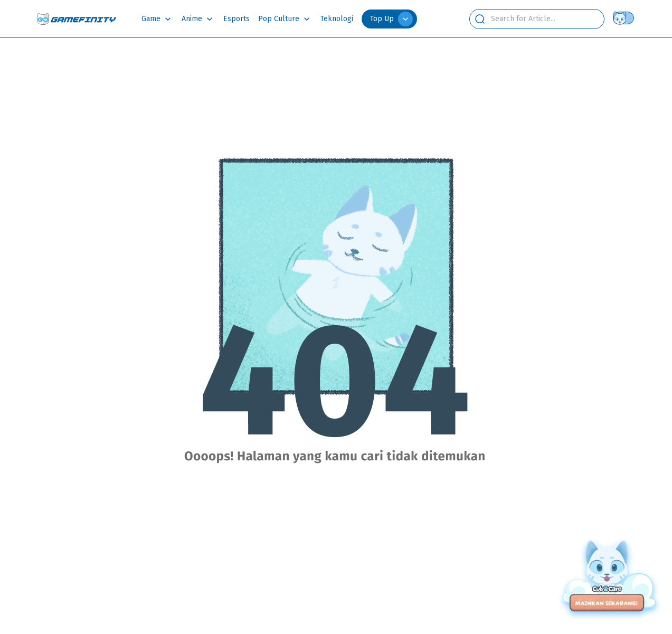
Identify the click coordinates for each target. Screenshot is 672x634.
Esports (236, 19)
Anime (192, 19)
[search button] (480, 19)
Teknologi (337, 19)
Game (151, 19)
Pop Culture (279, 19)
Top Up (391, 19)
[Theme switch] (626, 18)
